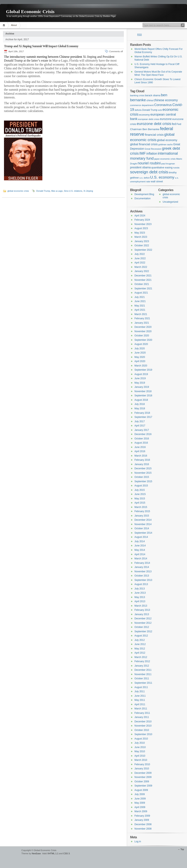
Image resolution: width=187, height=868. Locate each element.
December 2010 (143, 722)
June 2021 (140, 301)
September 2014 (143, 533)
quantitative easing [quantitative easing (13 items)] (162, 167)
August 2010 (141, 739)
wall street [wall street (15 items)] (157, 181)
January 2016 (142, 464)
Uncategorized (170, 202)
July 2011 (140, 691)
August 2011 (141, 687)
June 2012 (140, 644)
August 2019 (141, 374)
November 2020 (143, 331)
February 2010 (142, 764)
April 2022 (140, 263)
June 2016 (140, 447)
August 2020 (141, 344)
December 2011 (143, 670)
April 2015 (140, 503)
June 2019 (140, 378)
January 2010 (142, 769)
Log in (138, 841)
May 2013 (140, 597)
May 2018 (140, 408)
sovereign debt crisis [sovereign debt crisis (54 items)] (149, 172)
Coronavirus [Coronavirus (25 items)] (163, 105)
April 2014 (140, 554)
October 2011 (142, 678)
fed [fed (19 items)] (174, 124)
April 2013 (140, 601)
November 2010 (143, 726)
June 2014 (140, 546)
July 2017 (140, 421)
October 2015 (142, 477)
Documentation (143, 198)
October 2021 (142, 284)
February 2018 (142, 413)
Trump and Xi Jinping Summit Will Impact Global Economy (41, 46)
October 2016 (142, 439)
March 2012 (141, 657)
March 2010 (141, 760)
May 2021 (140, 306)
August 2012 (141, 636)
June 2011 (140, 696)
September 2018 (143, 396)
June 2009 (140, 799)
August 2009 (141, 790)
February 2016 (142, 460)
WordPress (10, 852)
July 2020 (140, 349)
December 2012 (143, 619)
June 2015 (140, 494)
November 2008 (143, 829)
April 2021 (140, 310)
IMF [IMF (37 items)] (143, 153)
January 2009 (142, 820)
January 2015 (142, 516)
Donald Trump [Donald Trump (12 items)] (150, 110)
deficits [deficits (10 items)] (138, 110)
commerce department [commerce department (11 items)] (142, 105)
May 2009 (140, 803)
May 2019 (140, 383)
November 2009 (143, 777)
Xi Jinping (88, 191)
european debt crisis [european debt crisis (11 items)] (149, 119)
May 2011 (140, 700)
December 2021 (143, 276)
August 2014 (141, 537)
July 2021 (140, 297)
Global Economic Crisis (30, 12)
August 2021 (141, 293)
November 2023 (143, 224)
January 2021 (142, 323)
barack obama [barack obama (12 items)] (153, 95)
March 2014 (141, 559)
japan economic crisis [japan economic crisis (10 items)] (165, 159)
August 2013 (141, 584)
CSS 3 (67, 853)
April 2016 (140, 451)
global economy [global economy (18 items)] (167, 140)
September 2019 (143, 370)
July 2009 (140, 794)
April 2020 (140, 361)
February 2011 (142, 713)
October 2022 (142, 245)
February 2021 (142, 318)
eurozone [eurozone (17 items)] (166, 119)
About (14, 25)
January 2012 (142, 666)
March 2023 (141, 237)
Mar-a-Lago (57, 191)
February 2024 (142, 220)
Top (182, 849)
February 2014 (142, 563)
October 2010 (142, 730)
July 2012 (140, 640)
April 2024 (140, 216)
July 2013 (140, 589)
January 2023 (142, 241)
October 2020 (142, 336)
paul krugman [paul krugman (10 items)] (168, 164)
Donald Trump (43, 191)
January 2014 (142, 567)
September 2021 (143, 289)
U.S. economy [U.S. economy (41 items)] (162, 177)
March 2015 (141, 507)
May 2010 (140, 751)
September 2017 (143, 417)
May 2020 (140, 357)
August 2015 (141, 486)
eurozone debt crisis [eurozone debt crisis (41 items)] (154, 124)
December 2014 (143, 520)
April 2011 (140, 704)
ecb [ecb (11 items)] (160, 110)
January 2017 (142, 430)
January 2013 (142, 614)
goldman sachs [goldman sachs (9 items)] (165, 144)
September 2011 (143, 683)
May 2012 (140, 649)
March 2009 (141, 811)
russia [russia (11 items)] (176, 167)
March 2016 (141, 456)
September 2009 (143, 786)
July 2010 (140, 743)
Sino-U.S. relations (73, 191)
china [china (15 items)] (150, 100)
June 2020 (140, 353)
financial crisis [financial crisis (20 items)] (154, 135)
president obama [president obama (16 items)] (140, 167)
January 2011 (142, 717)
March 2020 (141, 366)
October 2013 (142, 576)
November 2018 (143, 391)
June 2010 (140, 747)
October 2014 (142, 528)
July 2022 (140, 254)
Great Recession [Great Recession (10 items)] (153, 149)
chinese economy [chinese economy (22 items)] (166, 100)
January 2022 (142, 271)
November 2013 (143, 571)
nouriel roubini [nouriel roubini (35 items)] (149, 163)
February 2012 (142, 661)
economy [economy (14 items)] (144, 115)
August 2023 (141, 228)
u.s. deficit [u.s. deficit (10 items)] (145, 178)
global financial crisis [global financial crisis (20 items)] (144, 144)
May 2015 (140, 499)
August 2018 (141, 400)
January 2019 (142, 387)
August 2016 (141, 443)
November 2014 (143, 524)
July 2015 (140, 490)
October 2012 (142, 627)
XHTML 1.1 (53, 853)
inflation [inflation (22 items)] (152, 154)
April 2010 (140, 756)
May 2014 (140, 550)
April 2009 (140, 807)
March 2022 (141, 267)
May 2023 (140, 233)
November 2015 (143, 473)
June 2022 (140, 258)
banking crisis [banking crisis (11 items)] (137, 95)
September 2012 (143, 631)
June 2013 (140, 593)
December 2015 (143, 468)
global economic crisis (18, 191)
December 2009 (143, 773)
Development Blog (144, 194)
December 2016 (143, 434)
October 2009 (142, 782)
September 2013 (143, 580)
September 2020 (143, 340)
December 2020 (143, 327)
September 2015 (143, 481)
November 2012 (143, 623)
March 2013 (141, 606)
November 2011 (143, 674)
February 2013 (142, 610)
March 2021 (141, 314)
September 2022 (143, 250)
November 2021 (143, 280)
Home (4, 25)
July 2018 (140, 404)
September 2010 (143, 734)
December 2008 (143, 824)
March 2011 (141, 709)
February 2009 (142, 816)
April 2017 (140, 426)
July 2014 (140, 541)
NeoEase (36, 853)
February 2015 (142, 511)
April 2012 (140, 653)
